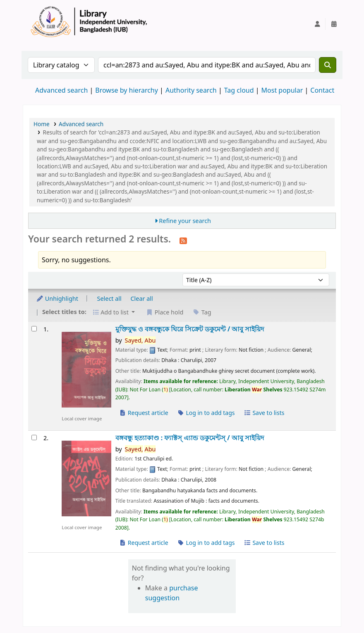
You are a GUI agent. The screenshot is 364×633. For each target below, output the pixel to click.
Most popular (282, 90)
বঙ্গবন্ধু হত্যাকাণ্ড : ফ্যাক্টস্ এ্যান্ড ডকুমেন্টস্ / (190, 438)
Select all (109, 299)
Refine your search (185, 221)
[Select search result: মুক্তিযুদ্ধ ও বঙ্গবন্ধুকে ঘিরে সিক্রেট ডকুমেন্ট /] (34, 329)
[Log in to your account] (317, 24)
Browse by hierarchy (127, 90)
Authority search (191, 90)
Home (42, 124)
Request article (144, 413)
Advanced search (61, 90)
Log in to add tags (206, 413)
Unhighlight (57, 299)
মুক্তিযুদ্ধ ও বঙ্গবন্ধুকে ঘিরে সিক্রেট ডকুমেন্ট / (190, 329)
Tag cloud (239, 90)
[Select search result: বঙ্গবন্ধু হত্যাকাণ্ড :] (34, 438)
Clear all (142, 299)
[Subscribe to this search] (183, 240)
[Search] (328, 65)
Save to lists (264, 413)
